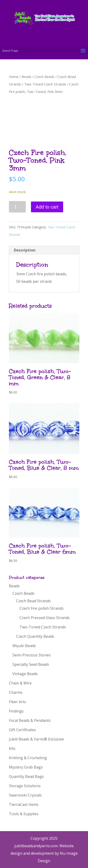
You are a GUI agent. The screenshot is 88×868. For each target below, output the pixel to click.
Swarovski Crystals (25, 795)
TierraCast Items (24, 804)
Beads (27, 77)
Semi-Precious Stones (32, 655)
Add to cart (47, 207)
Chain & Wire (20, 683)
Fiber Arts (17, 702)
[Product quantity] (17, 207)
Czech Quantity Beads (35, 636)
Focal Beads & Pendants (30, 720)
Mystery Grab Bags (26, 767)
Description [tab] (25, 250)
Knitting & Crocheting (28, 758)
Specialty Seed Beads (31, 664)
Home (14, 77)
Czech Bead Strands (33, 601)
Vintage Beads (25, 674)
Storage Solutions (25, 786)
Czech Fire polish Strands (42, 608)
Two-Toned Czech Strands (45, 84)
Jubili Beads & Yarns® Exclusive (36, 739)
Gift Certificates (22, 730)
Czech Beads (44, 77)
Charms (16, 692)
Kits (12, 748)
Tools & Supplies (24, 814)
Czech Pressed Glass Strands (45, 618)
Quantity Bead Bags (26, 776)
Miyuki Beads (24, 646)
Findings (16, 711)
